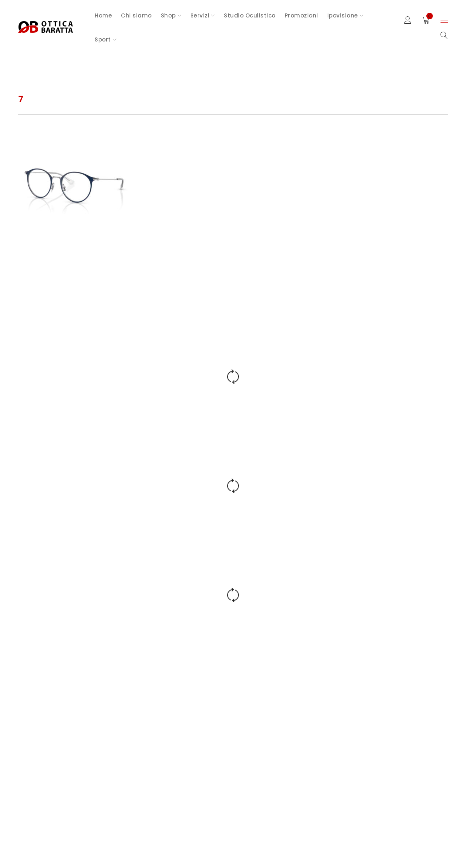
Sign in (408, 20)
